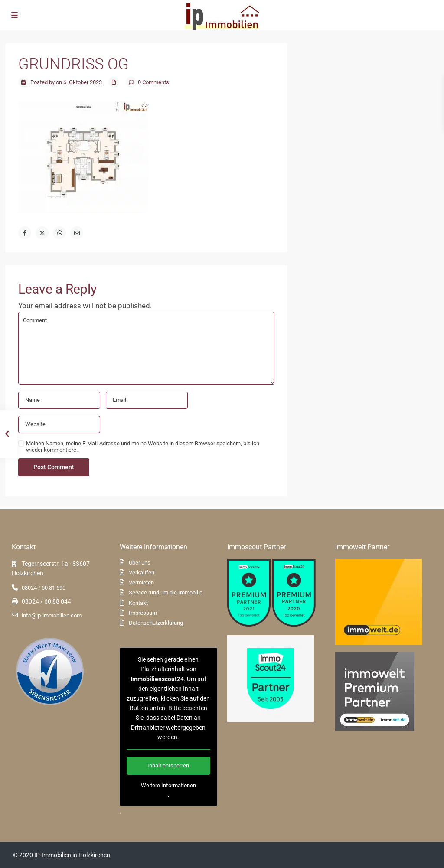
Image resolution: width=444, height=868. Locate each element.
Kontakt (138, 603)
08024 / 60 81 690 (44, 588)
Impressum (143, 613)
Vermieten (141, 582)
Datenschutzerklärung (156, 623)
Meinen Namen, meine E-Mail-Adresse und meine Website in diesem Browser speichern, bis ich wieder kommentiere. (143, 447)
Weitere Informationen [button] (168, 785)
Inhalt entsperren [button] (168, 765)
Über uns (140, 563)
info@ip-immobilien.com (52, 615)
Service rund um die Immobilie (166, 592)
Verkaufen (142, 573)
